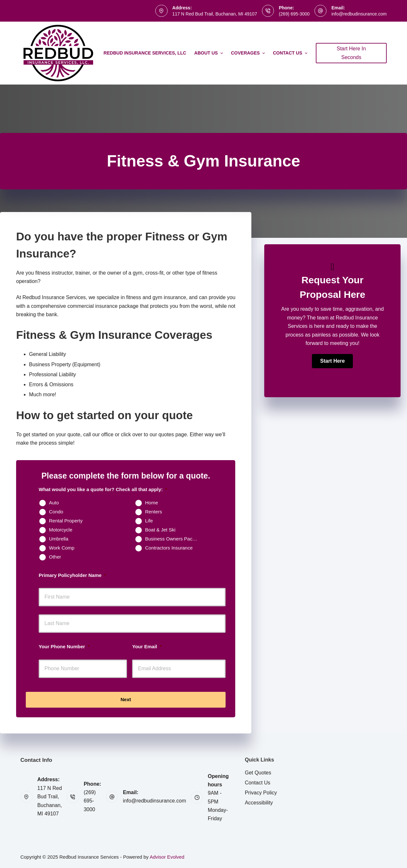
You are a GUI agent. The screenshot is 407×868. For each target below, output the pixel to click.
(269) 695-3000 (294, 14)
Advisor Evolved (167, 857)
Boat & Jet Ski (160, 530)
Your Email (147, 646)
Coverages (249, 53)
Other (55, 557)
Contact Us (291, 53)
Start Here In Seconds (351, 53)
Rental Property (66, 521)
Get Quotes (258, 773)
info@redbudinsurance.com (359, 14)
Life (149, 521)
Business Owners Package (174, 539)
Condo (56, 512)
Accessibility (259, 803)
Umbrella (59, 539)
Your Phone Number (64, 646)
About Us (209, 53)
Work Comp (62, 548)
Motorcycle (61, 530)
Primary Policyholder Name (72, 575)
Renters (154, 512)
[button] (332, 361)
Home (151, 503)
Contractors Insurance (169, 548)
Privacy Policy (261, 793)
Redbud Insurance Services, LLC (145, 53)
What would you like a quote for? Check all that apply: (103, 489)
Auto (54, 503)
